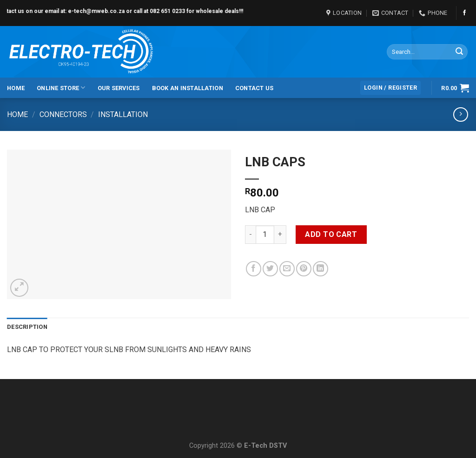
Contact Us (255, 88)
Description (27, 327)
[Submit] (459, 52)
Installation (123, 114)
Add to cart (331, 234)
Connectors (63, 114)
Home (16, 88)
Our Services (119, 88)
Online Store (61, 88)
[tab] (27, 327)
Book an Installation (188, 88)
